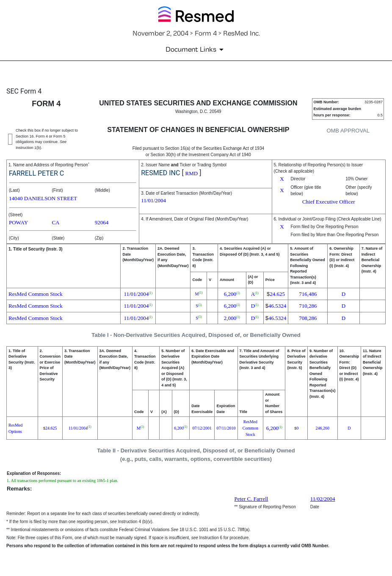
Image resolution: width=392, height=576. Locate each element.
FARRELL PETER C (36, 173)
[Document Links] (196, 50)
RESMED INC (160, 173)
